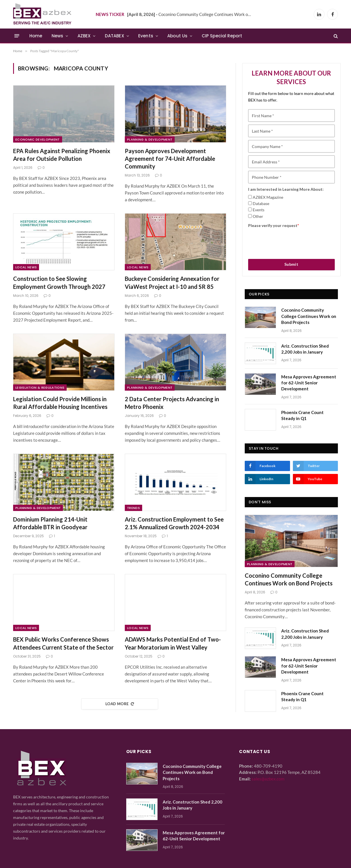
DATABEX (115, 36)
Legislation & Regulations (40, 388)
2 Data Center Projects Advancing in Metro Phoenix (172, 403)
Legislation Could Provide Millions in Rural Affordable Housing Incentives (60, 403)
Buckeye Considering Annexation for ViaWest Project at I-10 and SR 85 (172, 282)
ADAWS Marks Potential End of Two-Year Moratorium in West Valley (173, 643)
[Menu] (17, 36)
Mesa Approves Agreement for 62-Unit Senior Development (309, 383)
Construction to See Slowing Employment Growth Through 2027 (59, 282)
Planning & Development (150, 139)
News (58, 36)
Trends (133, 508)
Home (36, 36)
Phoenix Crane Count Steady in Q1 (302, 415)
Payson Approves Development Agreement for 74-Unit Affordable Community (170, 159)
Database (261, 203)
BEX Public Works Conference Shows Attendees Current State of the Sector (63, 643)
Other (258, 216)
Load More (120, 704)
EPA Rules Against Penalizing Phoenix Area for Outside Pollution (62, 155)
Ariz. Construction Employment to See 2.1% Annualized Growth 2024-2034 (174, 523)
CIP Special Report (222, 36)
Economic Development (38, 139)
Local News (26, 267)
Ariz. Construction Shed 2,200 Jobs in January (305, 349)
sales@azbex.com (268, 779)
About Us (177, 36)
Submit (291, 264)
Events (146, 36)
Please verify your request (274, 225)
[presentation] (291, 242)
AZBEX (84, 36)
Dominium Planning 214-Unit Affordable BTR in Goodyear (50, 523)
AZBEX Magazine (268, 197)
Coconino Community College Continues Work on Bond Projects (191, 14)
